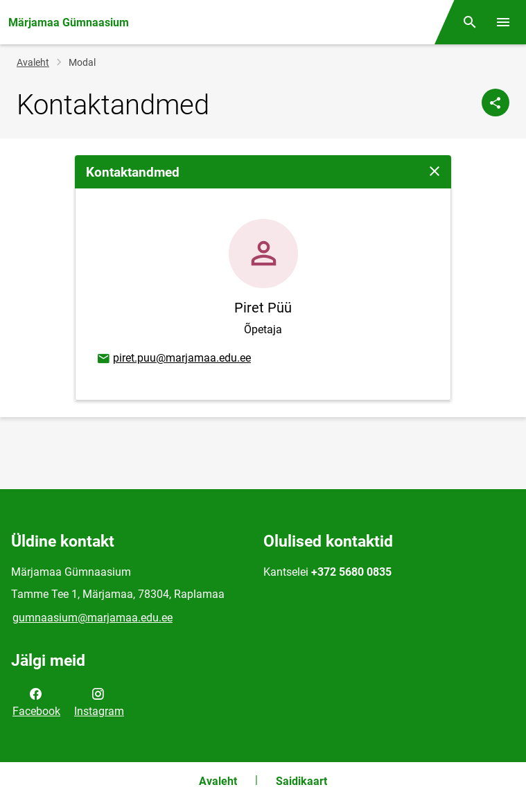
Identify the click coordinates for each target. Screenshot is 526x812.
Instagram (99, 701)
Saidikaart (301, 781)
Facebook (36, 701)
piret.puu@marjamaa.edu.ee (173, 359)
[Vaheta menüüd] (503, 22)
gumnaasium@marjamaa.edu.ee (93, 618)
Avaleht (33, 62)
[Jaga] (496, 103)
